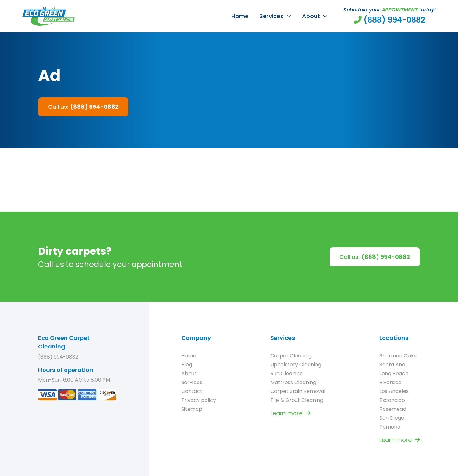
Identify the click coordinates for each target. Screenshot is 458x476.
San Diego (392, 418)
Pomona (390, 427)
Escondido (392, 400)
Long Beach (394, 373)
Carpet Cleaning (291, 356)
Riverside (391, 382)
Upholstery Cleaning (296, 365)
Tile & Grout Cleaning (297, 400)
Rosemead (393, 409)
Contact (192, 391)
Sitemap (192, 409)
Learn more (291, 413)
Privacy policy (199, 400)
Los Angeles (394, 391)
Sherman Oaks (398, 356)
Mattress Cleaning (293, 382)
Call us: (83, 107)
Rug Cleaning (287, 373)
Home (240, 16)
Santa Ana (392, 365)
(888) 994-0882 (58, 357)
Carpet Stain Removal (298, 391)
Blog (187, 365)
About (311, 16)
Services (271, 16)
